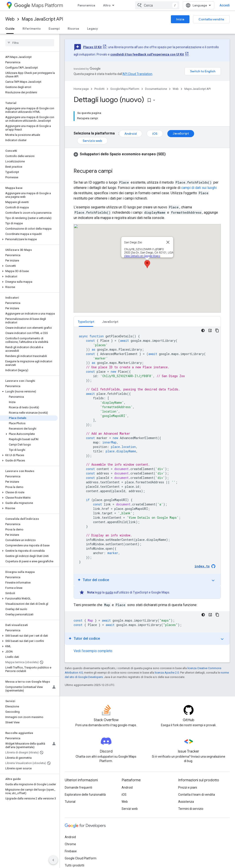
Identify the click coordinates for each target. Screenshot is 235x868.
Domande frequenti (78, 787)
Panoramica (86, 5)
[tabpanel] (147, 463)
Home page (81, 89)
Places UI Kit (92, 47)
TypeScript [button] (86, 322)
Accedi (225, 5)
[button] (29, 239)
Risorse (73, 29)
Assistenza (186, 802)
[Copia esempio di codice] (217, 330)
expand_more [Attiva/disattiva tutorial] (213, 580)
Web (10, 19)
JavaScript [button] (110, 322)
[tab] (86, 322)
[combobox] (157, 5)
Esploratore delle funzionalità (85, 795)
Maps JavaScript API (42, 19)
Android (131, 134)
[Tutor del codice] (210, 330)
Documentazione (156, 89)
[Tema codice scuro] (203, 330)
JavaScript (181, 133)
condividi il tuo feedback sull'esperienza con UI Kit (147, 54)
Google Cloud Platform (81, 858)
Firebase (71, 851)
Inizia (180, 19)
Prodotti (99, 89)
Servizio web (92, 141)
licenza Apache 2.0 (167, 673)
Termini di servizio (191, 809)
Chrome (70, 844)
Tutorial (70, 802)
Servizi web (130, 809)
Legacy (93, 29)
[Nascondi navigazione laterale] (53, 860)
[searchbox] (30, 43)
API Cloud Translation (137, 74)
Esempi (54, 29)
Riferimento (32, 29)
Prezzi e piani (188, 787)
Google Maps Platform (125, 89)
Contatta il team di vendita (197, 795)
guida (109, 592)
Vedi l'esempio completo (93, 651)
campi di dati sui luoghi (199, 188)
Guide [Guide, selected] (10, 29)
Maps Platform (39, 5)
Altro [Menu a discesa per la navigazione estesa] (107, 5)
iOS (155, 134)
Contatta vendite (211, 19)
